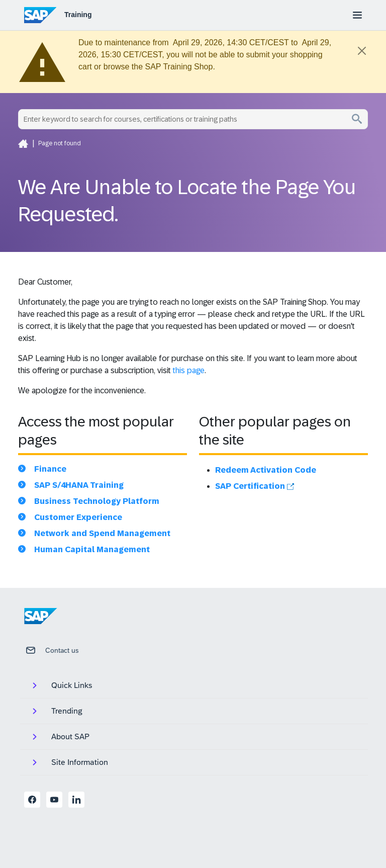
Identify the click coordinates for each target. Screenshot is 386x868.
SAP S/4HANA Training (79, 485)
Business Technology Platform (97, 501)
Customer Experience (78, 517)
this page (189, 370)
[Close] (362, 51)
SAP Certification (255, 486)
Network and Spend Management (102, 533)
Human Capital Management (92, 549)
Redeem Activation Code (266, 470)
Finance (50, 469)
